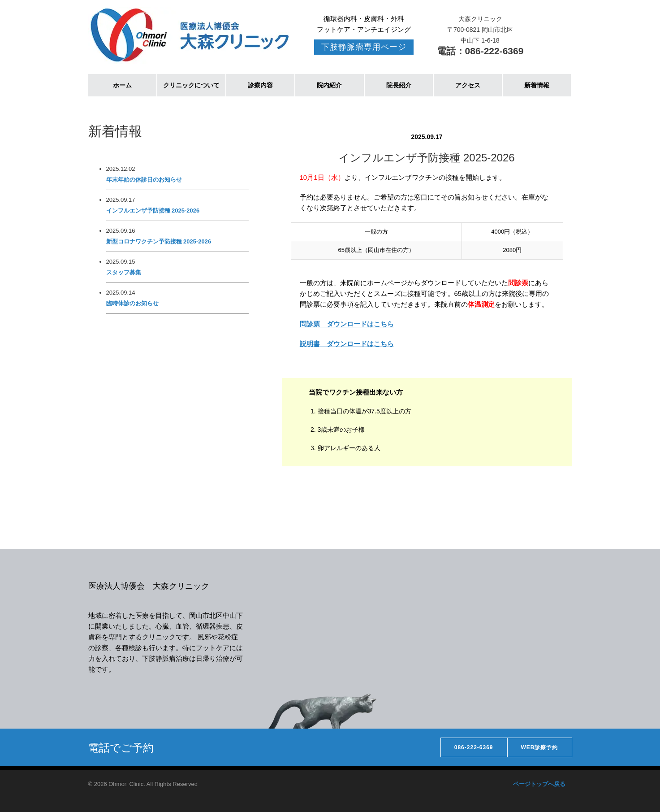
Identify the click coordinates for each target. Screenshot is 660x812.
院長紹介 (399, 85)
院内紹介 (329, 85)
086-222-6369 (474, 747)
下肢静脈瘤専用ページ (364, 47)
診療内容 (260, 85)
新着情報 (537, 85)
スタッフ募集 (124, 272)
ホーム (122, 85)
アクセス (468, 85)
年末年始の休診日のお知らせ (144, 180)
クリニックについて (191, 85)
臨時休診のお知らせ (132, 303)
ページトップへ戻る (539, 784)
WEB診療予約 (540, 747)
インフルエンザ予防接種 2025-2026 (153, 211)
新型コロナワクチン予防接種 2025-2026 (159, 241)
